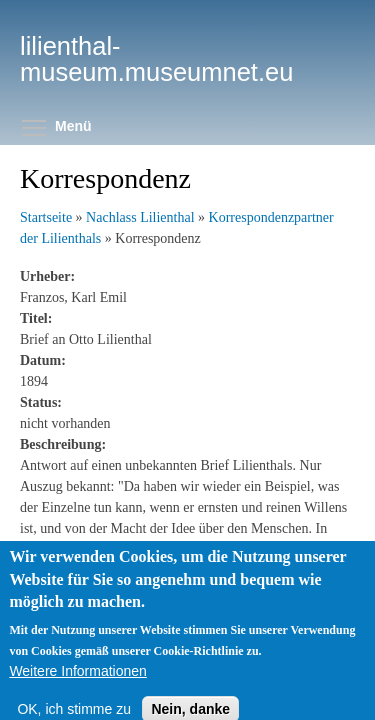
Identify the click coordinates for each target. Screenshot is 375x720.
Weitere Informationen (77, 682)
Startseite (46, 217)
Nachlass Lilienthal (140, 217)
